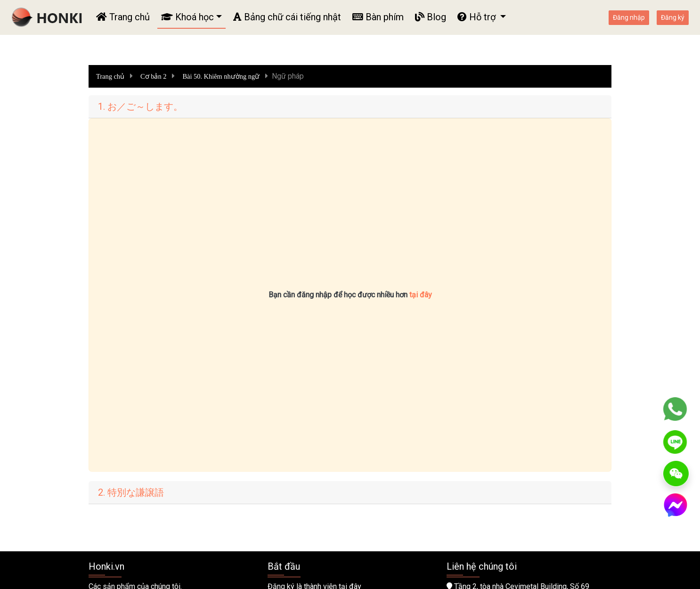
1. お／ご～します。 (140, 106)
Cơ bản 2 (153, 76)
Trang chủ (123, 17)
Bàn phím (378, 17)
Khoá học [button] (187, 17)
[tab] (350, 107)
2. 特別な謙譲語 (131, 492)
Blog (431, 17)
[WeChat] (676, 474)
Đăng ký (673, 17)
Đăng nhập (629, 17)
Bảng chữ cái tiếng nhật (287, 17)
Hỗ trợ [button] (478, 17)
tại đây (421, 295)
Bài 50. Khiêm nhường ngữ (222, 76)
